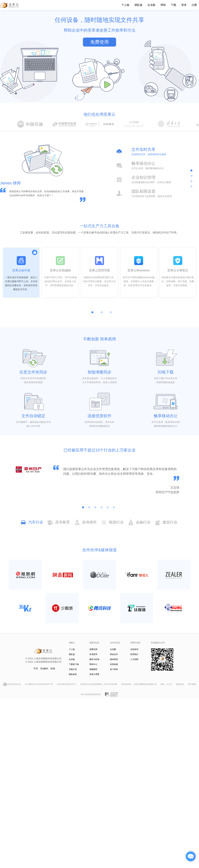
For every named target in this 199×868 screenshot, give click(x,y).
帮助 (163, 5)
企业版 (151, 5)
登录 (184, 5)
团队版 (138, 5)
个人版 (125, 5)
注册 (194, 5)
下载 (173, 5)
